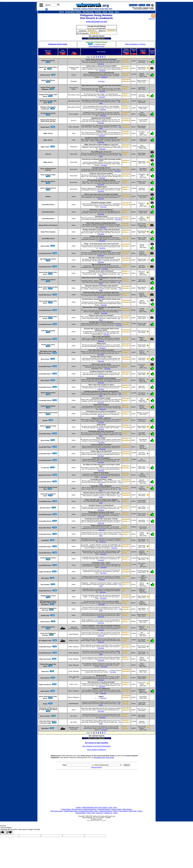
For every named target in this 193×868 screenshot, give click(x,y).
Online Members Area (90, 807)
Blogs (111, 12)
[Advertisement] (96, 788)
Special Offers (81, 813)
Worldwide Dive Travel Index (104, 757)
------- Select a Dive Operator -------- (84, 38)
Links (115, 813)
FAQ (93, 813)
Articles (98, 12)
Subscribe (142, 5)
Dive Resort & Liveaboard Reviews (84, 809)
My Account (103, 807)
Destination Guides (73, 12)
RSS (89, 813)
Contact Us (108, 813)
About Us (100, 813)
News (105, 12)
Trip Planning (88, 12)
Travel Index (66, 809)
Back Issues (127, 809)
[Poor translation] (9, 832)
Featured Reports (104, 809)
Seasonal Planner (106, 811)
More (117, 12)
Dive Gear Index (57, 811)
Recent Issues (116, 809)
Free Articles (123, 811)
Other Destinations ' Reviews (135, 44)
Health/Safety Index (71, 811)
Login (148, 5)
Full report (101, 64)
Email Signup (133, 5)
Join (115, 807)
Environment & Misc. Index (89, 811)
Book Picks (133, 811)
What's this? (152, 19)
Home (61, 12)
